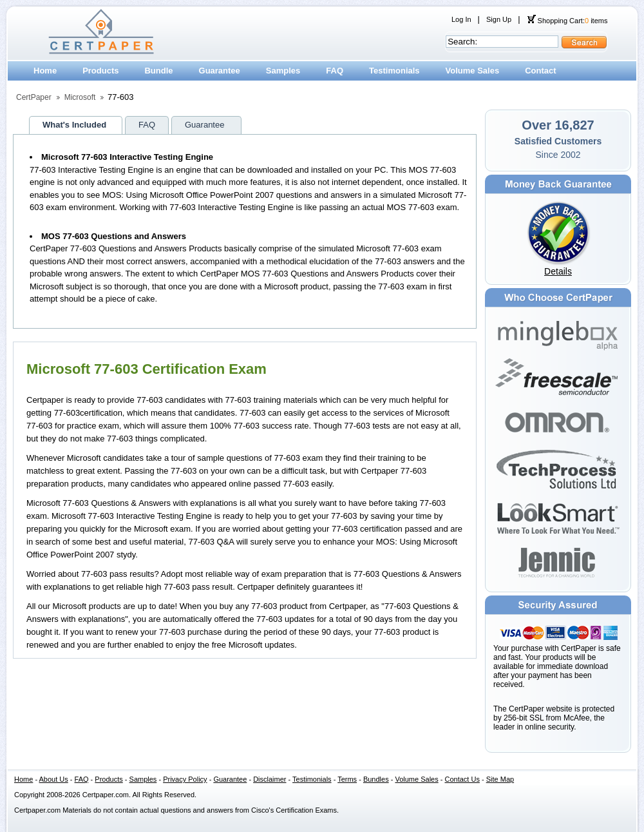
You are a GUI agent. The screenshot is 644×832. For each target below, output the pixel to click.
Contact (540, 71)
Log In (461, 19)
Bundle (158, 71)
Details (558, 271)
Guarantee (220, 71)
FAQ (335, 71)
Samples (283, 71)
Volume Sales (473, 71)
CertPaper (34, 97)
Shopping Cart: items (567, 21)
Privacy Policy (185, 779)
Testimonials (394, 71)
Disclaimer (270, 779)
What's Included (74, 125)
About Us (54, 779)
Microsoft (80, 97)
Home (45, 71)
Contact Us (462, 779)
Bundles (376, 779)
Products (100, 71)
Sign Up (499, 19)
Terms (347, 779)
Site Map (500, 779)
